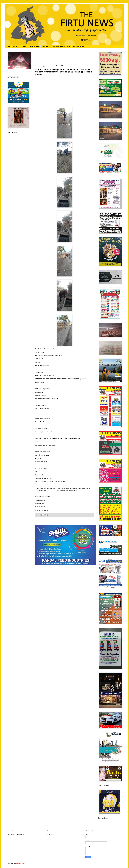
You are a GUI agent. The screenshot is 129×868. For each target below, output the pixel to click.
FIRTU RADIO (46, 47)
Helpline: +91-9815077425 (62, 47)
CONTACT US (35, 47)
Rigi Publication (20, 863)
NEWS (25, 47)
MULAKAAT (17, 47)
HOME (8, 47)
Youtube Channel (79, 47)
